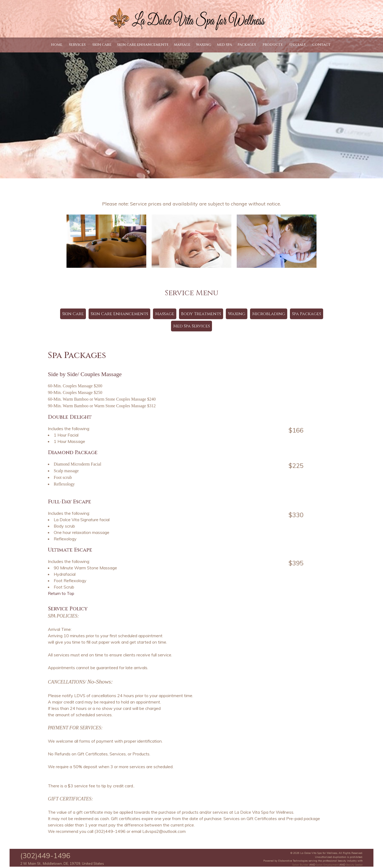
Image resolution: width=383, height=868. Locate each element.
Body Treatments (201, 314)
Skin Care (102, 45)
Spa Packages (307, 314)
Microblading (269, 314)
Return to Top (61, 593)
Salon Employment (327, 865)
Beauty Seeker (354, 865)
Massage (182, 45)
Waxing (204, 45)
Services (77, 45)
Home (57, 45)
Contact (321, 45)
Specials (297, 45)
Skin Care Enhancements (143, 45)
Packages (247, 45)
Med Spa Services (191, 326)
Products (272, 45)
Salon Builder (300, 865)
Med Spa (224, 45)
